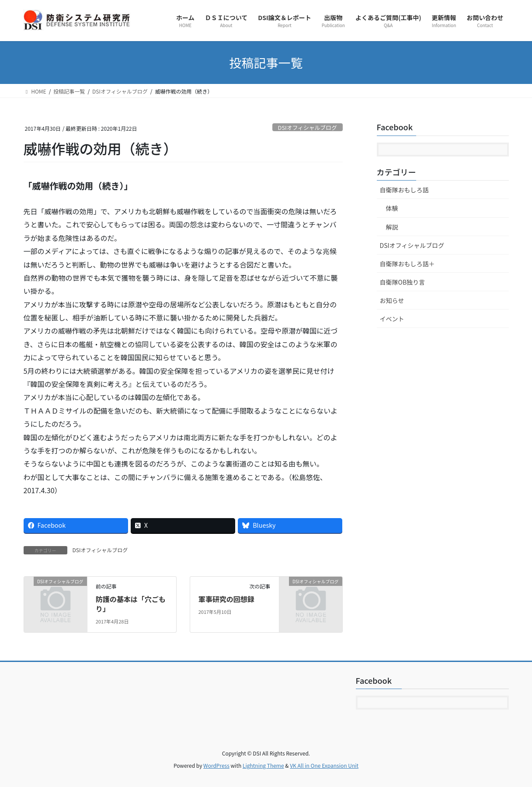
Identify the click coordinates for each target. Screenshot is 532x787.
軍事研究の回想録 (226, 599)
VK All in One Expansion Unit (324, 765)
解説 (392, 227)
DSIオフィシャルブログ (308, 127)
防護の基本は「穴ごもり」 (131, 604)
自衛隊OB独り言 (403, 282)
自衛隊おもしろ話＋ (407, 264)
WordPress (216, 765)
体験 (392, 208)
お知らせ (392, 300)
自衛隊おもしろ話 (404, 190)
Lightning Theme (263, 765)
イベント (392, 319)
